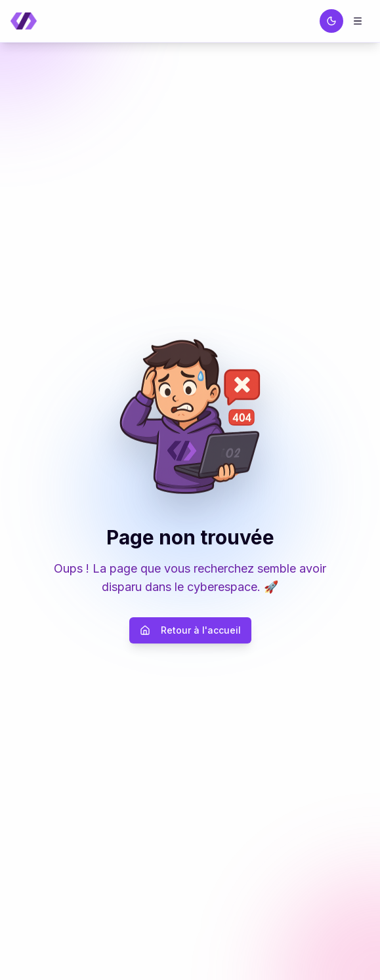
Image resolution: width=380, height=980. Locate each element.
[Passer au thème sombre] (331, 21)
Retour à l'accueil (190, 630)
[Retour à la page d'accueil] (24, 21)
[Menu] (358, 21)
